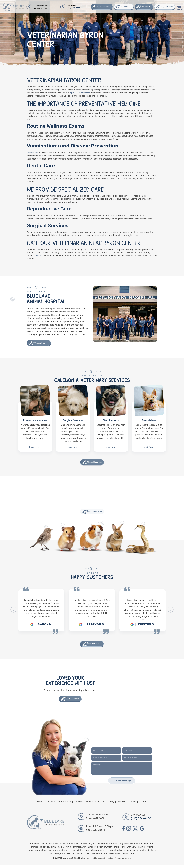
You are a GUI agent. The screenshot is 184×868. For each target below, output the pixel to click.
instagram (130, 831)
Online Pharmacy (104, 7)
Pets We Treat (62, 804)
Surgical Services (73, 427)
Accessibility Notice (105, 861)
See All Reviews (95, 645)
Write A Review (73, 701)
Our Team (46, 804)
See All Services (95, 463)
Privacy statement (124, 861)
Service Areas (93, 804)
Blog (114, 804)
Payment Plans (167, 7)
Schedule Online (43, 343)
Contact (148, 804)
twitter (137, 831)
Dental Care (149, 427)
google (144, 831)
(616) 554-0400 (74, 8)
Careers (136, 804)
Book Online (146, 7)
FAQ (106, 804)
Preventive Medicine (35, 427)
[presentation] (13, 611)
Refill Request (126, 7)
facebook (124, 831)
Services (77, 804)
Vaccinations (111, 427)
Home (34, 804)
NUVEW (55, 861)
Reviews (124, 804)
